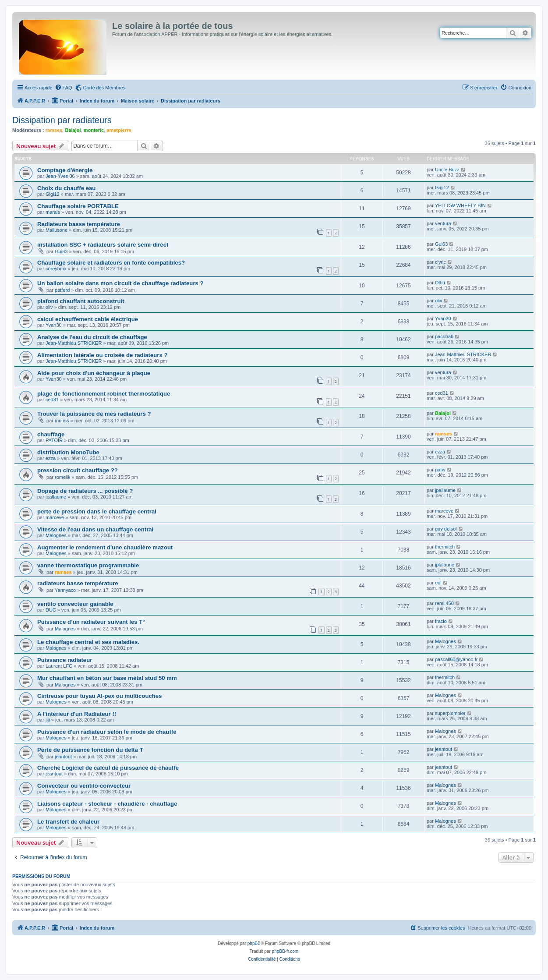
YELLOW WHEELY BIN (460, 205)
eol (438, 583)
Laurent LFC (59, 666)
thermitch (445, 547)
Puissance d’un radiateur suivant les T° (91, 622)
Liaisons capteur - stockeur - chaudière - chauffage (107, 804)
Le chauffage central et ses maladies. (88, 642)
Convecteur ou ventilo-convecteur (84, 786)
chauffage (51, 434)
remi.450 (444, 603)
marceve (55, 517)
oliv (49, 307)
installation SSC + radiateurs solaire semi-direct (103, 245)
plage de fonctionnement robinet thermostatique (104, 394)
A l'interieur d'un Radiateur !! (77, 714)
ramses (54, 130)
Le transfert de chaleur (68, 822)
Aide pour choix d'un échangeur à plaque (94, 373)
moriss (62, 421)
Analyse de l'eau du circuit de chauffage (92, 337)
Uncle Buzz (447, 170)
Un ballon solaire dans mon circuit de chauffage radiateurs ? (120, 283)
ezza (51, 458)
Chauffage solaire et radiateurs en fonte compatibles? (111, 263)
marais (53, 212)
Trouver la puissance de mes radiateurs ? (94, 414)
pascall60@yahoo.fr (456, 659)
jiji (48, 720)
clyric (440, 262)
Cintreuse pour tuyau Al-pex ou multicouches (100, 696)
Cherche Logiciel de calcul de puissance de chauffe (108, 768)
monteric (94, 130)
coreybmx (56, 269)
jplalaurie (445, 565)
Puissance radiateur (65, 660)
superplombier (450, 713)
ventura (443, 223)
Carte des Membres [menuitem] (104, 88)
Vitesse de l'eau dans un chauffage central (95, 529)
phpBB (254, 943)
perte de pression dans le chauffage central (97, 511)
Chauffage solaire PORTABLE (78, 206)
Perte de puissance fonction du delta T (90, 750)
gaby (440, 470)
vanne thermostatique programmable (88, 565)
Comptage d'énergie (65, 170)
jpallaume (56, 497)
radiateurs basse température (78, 583)
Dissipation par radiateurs (62, 120)
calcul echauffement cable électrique (88, 319)
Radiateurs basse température (79, 224)
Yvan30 (54, 325)
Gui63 (61, 251)
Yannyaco (65, 590)
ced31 (52, 400)
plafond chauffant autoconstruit (81, 301)
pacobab (444, 336)
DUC (51, 610)
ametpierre (119, 130)
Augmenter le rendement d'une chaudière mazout (105, 547)
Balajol (73, 130)
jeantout (63, 757)
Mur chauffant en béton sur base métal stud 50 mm (107, 678)
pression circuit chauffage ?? (78, 470)
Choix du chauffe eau (66, 188)
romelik (62, 477)
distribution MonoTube (68, 452)
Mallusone (57, 230)
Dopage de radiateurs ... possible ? (85, 491)
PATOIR (54, 440)
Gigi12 (53, 194)
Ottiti (440, 283)
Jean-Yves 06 (60, 176)
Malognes (56, 535)
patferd (62, 290)
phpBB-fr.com (285, 951)
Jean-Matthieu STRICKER (74, 343)
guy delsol (446, 529)
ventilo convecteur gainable (75, 604)
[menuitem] (64, 88)
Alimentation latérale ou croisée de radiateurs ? (103, 355)
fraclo (441, 621)
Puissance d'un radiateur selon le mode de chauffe (107, 732)
